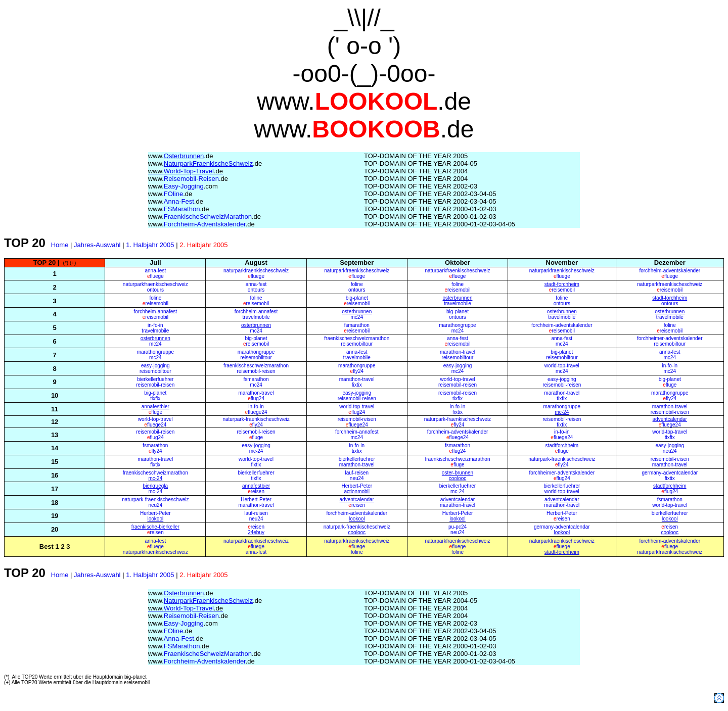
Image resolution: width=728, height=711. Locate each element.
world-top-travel (562, 366)
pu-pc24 (458, 527)
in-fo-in (155, 325)
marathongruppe (457, 325)
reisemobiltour (357, 344)
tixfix (155, 398)
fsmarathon (357, 325)
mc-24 (256, 451)
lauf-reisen (357, 473)
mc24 (357, 317)
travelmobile (458, 303)
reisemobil (457, 290)
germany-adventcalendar (670, 473)
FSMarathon (179, 209)
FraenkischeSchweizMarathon (204, 217)
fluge (670, 385)
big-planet (357, 298)
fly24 (357, 371)
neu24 (670, 451)
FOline (170, 194)
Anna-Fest (176, 201)
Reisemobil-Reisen (188, 179)
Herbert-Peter (357, 486)
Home (60, 245)
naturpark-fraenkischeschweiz (256, 419)
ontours (155, 290)
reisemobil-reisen (256, 371)
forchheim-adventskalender (670, 271)
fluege (155, 276)
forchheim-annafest (156, 312)
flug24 (258, 398)
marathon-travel (458, 352)
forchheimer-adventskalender (670, 338)
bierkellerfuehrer (155, 379)
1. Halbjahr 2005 (150, 245)
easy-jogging (155, 366)
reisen (256, 491)
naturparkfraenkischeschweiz (256, 271)
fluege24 (256, 412)
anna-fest (155, 271)
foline (357, 284)
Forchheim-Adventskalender (201, 224)
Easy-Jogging (183, 186)
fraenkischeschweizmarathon (357, 338)
